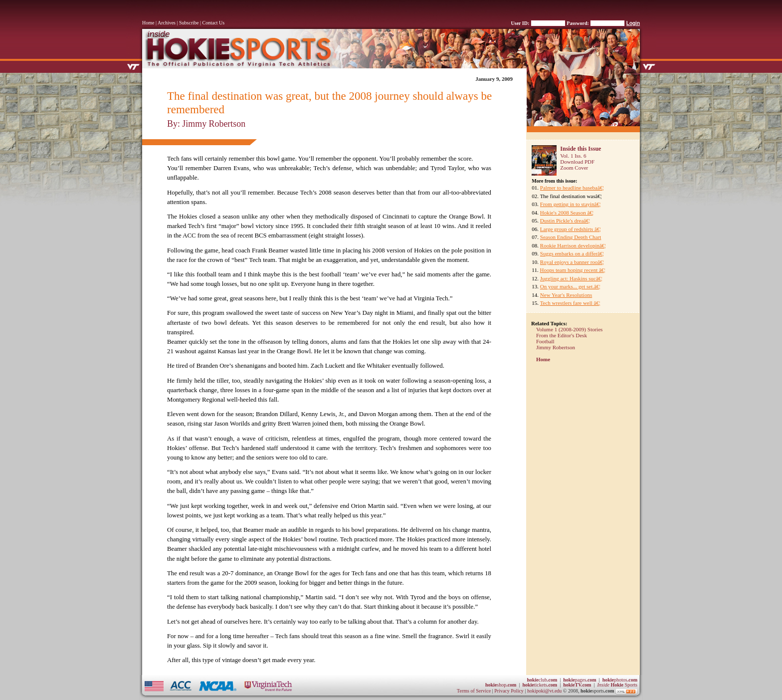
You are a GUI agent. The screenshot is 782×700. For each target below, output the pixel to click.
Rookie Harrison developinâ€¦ (573, 245)
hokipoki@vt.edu (544, 691)
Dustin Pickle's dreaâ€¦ (565, 221)
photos (620, 680)
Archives (167, 23)
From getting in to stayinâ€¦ (570, 204)
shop (501, 685)
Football (545, 341)
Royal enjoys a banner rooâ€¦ (572, 262)
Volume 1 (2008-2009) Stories (569, 329)
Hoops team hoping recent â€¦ (572, 270)
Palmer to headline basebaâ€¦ (572, 188)
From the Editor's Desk (562, 335)
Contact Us (214, 23)
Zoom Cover (574, 168)
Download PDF (577, 162)
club (542, 680)
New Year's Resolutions (566, 295)
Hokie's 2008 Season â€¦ (567, 213)
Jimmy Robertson (556, 347)
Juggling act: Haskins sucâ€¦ (571, 278)
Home (148, 23)
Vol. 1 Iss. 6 (573, 156)
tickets (540, 685)
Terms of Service (474, 691)
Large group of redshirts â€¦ (571, 229)
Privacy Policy (509, 691)
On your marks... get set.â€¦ (570, 286)
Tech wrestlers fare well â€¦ (570, 303)
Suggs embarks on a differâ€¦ (572, 253)
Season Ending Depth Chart (571, 237)
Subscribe (189, 23)
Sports (617, 685)
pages (580, 680)
